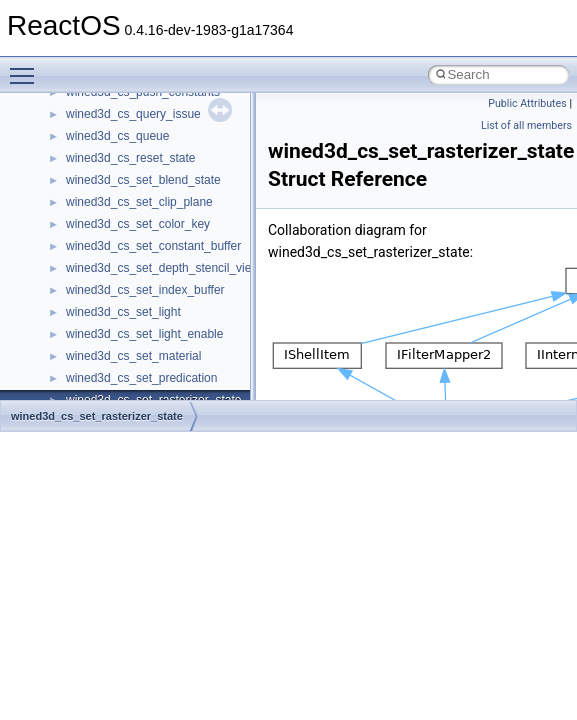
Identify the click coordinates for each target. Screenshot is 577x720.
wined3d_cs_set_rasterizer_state (97, 416)
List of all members (526, 125)
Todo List (58, 270)
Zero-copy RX (71, 160)
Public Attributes (527, 103)
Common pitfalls (77, 94)
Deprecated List (76, 292)
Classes (55, 358)
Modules (56, 314)
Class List (76, 380)
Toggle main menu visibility (27, 67)
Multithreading (71, 204)
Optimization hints (81, 226)
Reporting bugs (74, 138)
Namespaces (69, 336)
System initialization (86, 182)
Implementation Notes (92, 248)
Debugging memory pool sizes (114, 116)
